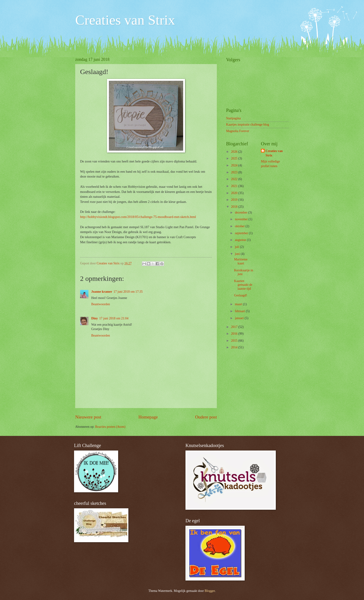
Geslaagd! (240, 295)
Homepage (148, 417)
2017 (235, 327)
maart (239, 304)
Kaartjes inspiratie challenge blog (248, 125)
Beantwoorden (101, 304)
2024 (235, 165)
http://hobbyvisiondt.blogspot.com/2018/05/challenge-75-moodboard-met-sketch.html (138, 217)
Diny (94, 318)
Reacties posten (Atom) (110, 427)
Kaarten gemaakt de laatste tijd (243, 285)
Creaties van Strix (125, 20)
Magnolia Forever (238, 131)
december (242, 212)
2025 (235, 158)
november (242, 219)
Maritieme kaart (241, 261)
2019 (235, 200)
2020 (235, 193)
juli (237, 247)
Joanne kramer (102, 292)
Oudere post (206, 417)
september (242, 233)
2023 (235, 172)
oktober (240, 226)
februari (240, 311)
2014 (235, 347)
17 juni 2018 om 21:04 (114, 318)
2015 (235, 341)
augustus (241, 240)
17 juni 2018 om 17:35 (128, 292)
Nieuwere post (88, 417)
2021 (235, 186)
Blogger (210, 591)
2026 (235, 152)
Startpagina (233, 118)
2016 (235, 334)
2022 (235, 179)
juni (238, 254)
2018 (235, 207)
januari (240, 318)
